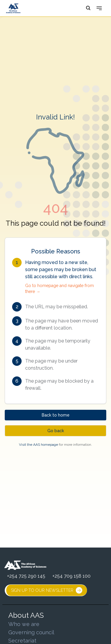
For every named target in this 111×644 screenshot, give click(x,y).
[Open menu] (99, 8)
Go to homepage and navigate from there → (59, 289)
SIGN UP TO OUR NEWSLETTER (47, 590)
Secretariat (22, 641)
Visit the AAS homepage (38, 445)
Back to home (56, 415)
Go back (56, 431)
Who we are (24, 624)
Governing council (31, 632)
